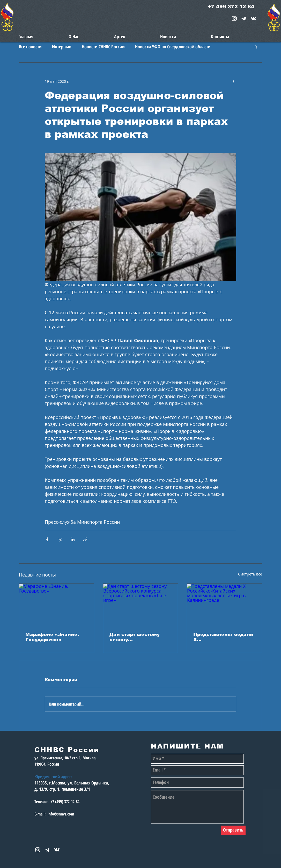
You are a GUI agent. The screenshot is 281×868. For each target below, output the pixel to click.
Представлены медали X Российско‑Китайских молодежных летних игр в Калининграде (223, 637)
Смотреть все (250, 574)
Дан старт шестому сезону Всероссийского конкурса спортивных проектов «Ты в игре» (138, 637)
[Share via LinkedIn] (73, 539)
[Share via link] (85, 539)
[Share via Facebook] (47, 539)
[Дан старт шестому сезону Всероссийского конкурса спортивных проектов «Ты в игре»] (141, 605)
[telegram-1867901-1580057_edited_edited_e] (244, 18)
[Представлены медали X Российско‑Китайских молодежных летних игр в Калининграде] (224, 605)
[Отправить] (233, 830)
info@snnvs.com (61, 814)
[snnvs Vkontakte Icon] (253, 18)
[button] (256, 47)
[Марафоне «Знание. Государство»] (57, 605)
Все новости (30, 47)
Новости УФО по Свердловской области (173, 47)
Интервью (62, 47)
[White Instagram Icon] (234, 18)
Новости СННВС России (103, 47)
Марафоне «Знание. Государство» (52, 637)
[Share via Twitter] (60, 539)
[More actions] (233, 81)
